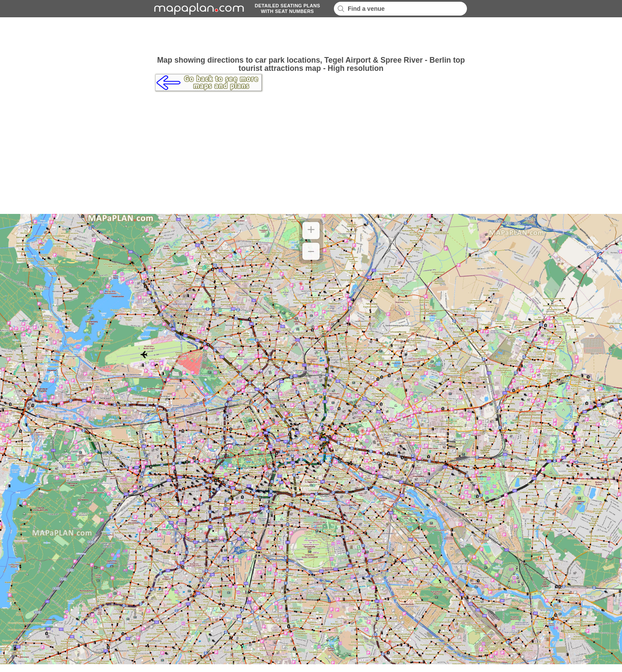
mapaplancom (198, 9)
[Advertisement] (311, 37)
